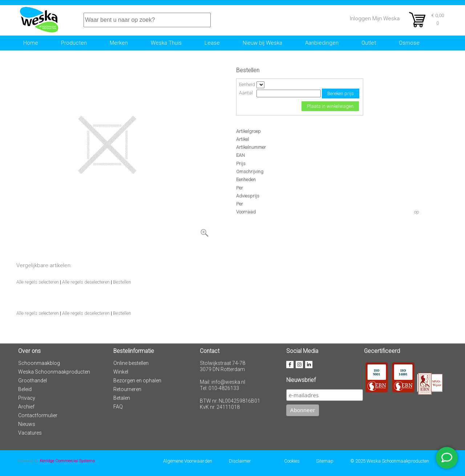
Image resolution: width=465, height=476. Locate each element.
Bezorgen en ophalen (137, 381)
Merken (119, 43)
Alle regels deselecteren (86, 282)
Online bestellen (131, 363)
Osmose (409, 43)
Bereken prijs (341, 93)
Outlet (369, 43)
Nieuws (27, 424)
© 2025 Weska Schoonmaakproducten (390, 461)
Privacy (27, 398)
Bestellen (122, 282)
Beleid (25, 389)
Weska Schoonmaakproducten (54, 372)
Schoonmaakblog (39, 363)
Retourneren (127, 389)
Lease (212, 43)
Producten (74, 43)
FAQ (118, 407)
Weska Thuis (166, 43)
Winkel (121, 372)
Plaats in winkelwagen (330, 106)
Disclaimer (240, 461)
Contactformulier (38, 415)
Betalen (122, 398)
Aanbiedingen (322, 43)
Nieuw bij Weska (262, 43)
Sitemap (325, 461)
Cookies (292, 461)
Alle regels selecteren (38, 282)
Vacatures (30, 433)
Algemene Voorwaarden (188, 461)
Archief (26, 407)
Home (31, 43)
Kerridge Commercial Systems (67, 461)
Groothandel (33, 381)
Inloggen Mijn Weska (375, 19)
